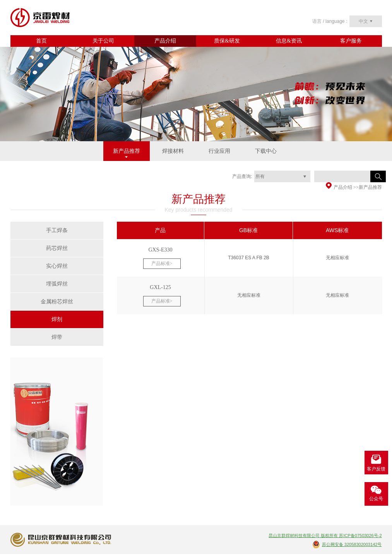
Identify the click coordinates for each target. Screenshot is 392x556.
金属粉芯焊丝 (57, 302)
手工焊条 (57, 230)
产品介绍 (165, 41)
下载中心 (266, 151)
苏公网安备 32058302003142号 (352, 544)
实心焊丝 (57, 266)
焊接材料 (173, 151)
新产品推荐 (127, 151)
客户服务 (351, 41)
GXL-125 (160, 287)
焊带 (57, 337)
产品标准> (162, 263)
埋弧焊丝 (57, 284)
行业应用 (219, 151)
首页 (41, 41)
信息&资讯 (289, 41)
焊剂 (57, 319)
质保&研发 (227, 41)
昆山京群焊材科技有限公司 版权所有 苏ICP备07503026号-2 (325, 535)
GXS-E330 (160, 250)
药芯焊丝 (57, 248)
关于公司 (103, 41)
